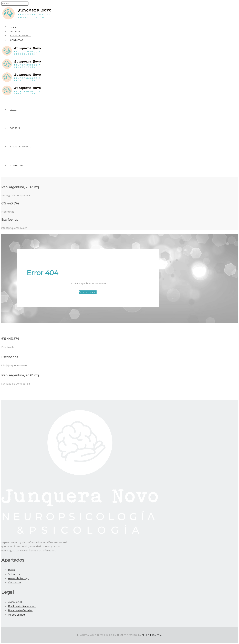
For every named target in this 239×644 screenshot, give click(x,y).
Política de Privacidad (22, 606)
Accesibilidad (17, 615)
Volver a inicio (88, 292)
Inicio (13, 27)
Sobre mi (15, 31)
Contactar (17, 40)
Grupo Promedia (152, 635)
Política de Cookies (20, 610)
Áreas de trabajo (21, 36)
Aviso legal (15, 602)
